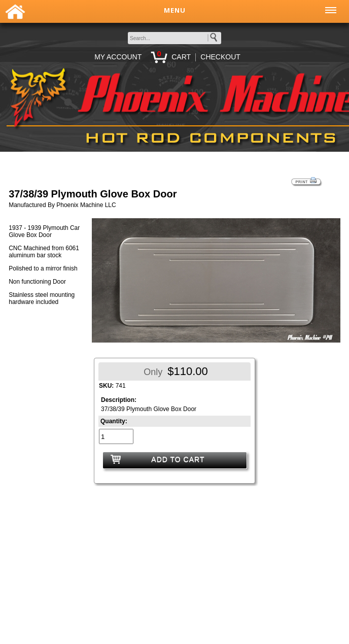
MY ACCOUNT (118, 57)
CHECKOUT (220, 57)
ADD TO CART (178, 459)
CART (181, 57)
